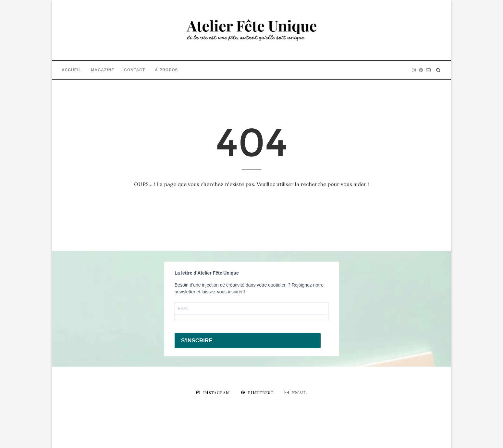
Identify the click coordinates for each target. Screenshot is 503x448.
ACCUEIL (71, 70)
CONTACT (135, 70)
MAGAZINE (103, 70)
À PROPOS (166, 70)
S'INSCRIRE (197, 341)
